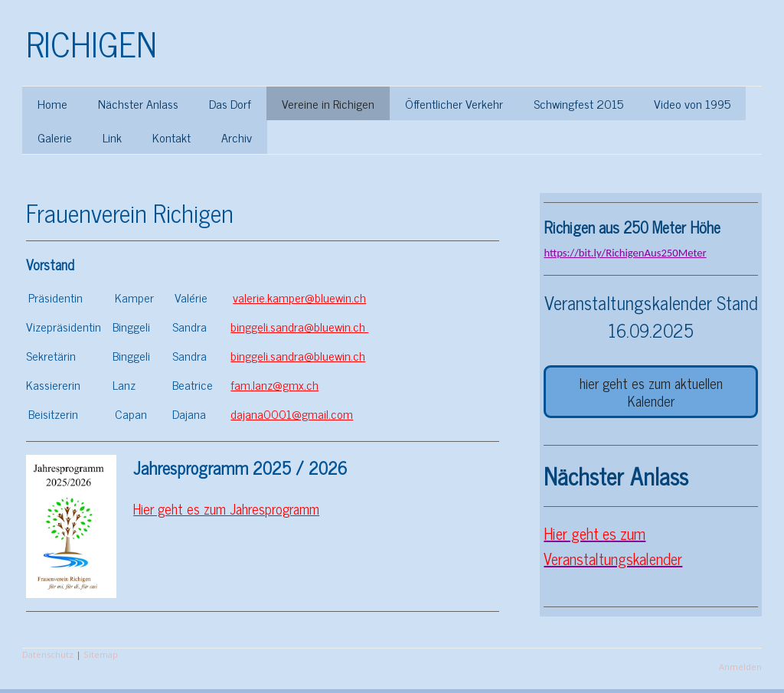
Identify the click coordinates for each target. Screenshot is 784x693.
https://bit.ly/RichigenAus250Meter (625, 253)
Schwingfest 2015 (578, 103)
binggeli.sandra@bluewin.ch (299, 326)
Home (52, 103)
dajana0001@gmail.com (292, 414)
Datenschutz (48, 654)
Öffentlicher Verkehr (454, 103)
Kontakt (171, 137)
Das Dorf (230, 103)
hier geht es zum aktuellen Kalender (651, 392)
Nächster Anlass (138, 103)
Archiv (237, 137)
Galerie (55, 137)
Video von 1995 (692, 103)
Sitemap (101, 654)
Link (112, 137)
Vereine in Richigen (328, 103)
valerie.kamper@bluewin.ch (299, 297)
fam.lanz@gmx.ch (274, 384)
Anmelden (740, 667)
